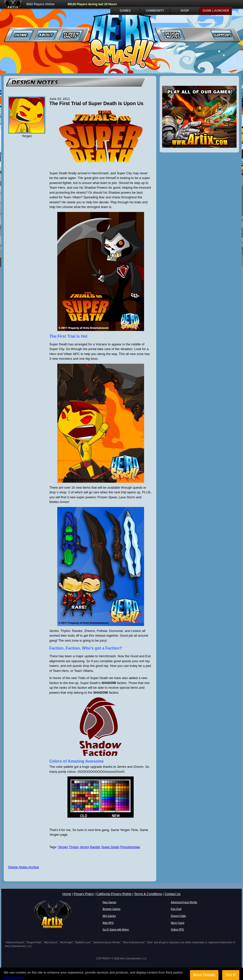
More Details (204, 975)
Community (155, 11)
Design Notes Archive (24, 867)
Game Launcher (216, 11)
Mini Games (109, 916)
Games (125, 11)
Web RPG (108, 923)
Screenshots (71, 35)
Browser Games (112, 909)
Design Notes (173, 35)
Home (21, 35)
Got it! (231, 975)
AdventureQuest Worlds (184, 902)
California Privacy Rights (114, 894)
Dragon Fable (178, 916)
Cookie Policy (13, 977)
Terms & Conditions (148, 894)
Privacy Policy (84, 894)
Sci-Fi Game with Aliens (116, 930)
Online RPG (177, 930)
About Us (46, 35)
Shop (185, 11)
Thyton (74, 847)
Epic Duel (176, 909)
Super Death (110, 847)
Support (222, 35)
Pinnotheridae (130, 847)
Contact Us (173, 894)
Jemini (84, 847)
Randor (95, 847)
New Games (109, 902)
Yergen (63, 847)
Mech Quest (178, 923)
